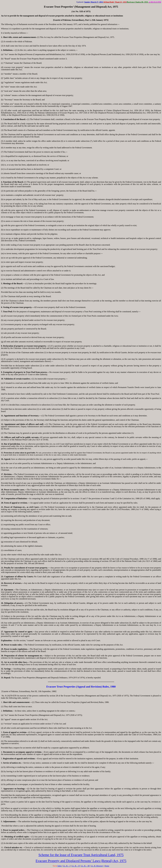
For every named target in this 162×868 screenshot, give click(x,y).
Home (107, 866)
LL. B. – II (76, 866)
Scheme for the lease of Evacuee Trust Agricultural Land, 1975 (81, 855)
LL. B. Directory (97, 866)
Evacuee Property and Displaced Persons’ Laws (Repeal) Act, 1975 (81, 861)
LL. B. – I (67, 866)
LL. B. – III (85, 866)
